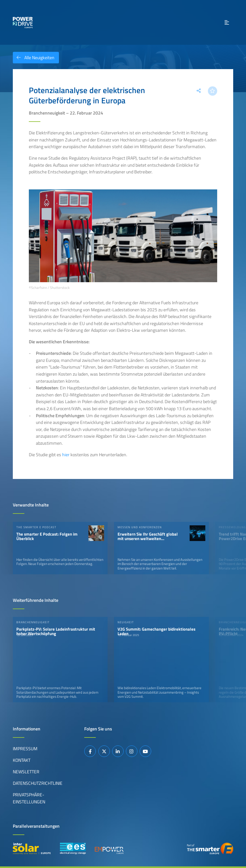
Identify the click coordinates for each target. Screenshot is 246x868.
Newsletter (26, 772)
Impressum (25, 749)
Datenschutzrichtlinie (38, 783)
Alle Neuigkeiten (34, 58)
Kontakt (22, 760)
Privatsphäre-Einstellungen (29, 798)
